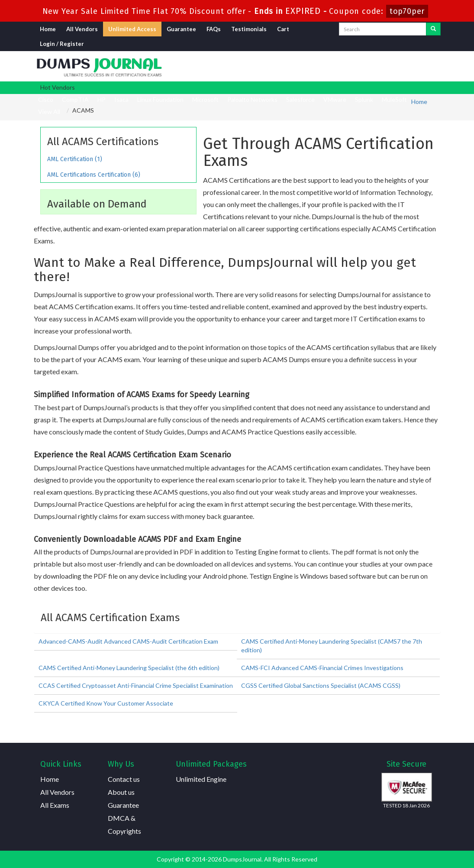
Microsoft (205, 99)
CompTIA (75, 99)
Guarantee (181, 29)
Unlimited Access (132, 29)
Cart (283, 29)
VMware (335, 99)
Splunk (364, 99)
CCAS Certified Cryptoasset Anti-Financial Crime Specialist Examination (136, 685)
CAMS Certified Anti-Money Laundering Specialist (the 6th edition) (129, 668)
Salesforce (300, 99)
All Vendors (82, 29)
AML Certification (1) (75, 159)
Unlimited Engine (201, 779)
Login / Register (62, 44)
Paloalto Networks (252, 99)
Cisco (46, 99)
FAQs (214, 29)
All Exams (55, 805)
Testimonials (249, 29)
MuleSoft (394, 99)
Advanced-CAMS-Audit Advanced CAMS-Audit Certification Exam (128, 641)
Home (48, 29)
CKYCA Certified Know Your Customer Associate (106, 703)
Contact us (124, 779)
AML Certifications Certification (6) (94, 175)
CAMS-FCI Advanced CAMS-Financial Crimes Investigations (322, 668)
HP (102, 99)
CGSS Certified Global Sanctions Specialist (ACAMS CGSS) (321, 685)
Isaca (121, 99)
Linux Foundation (160, 99)
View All (49, 112)
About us (121, 792)
